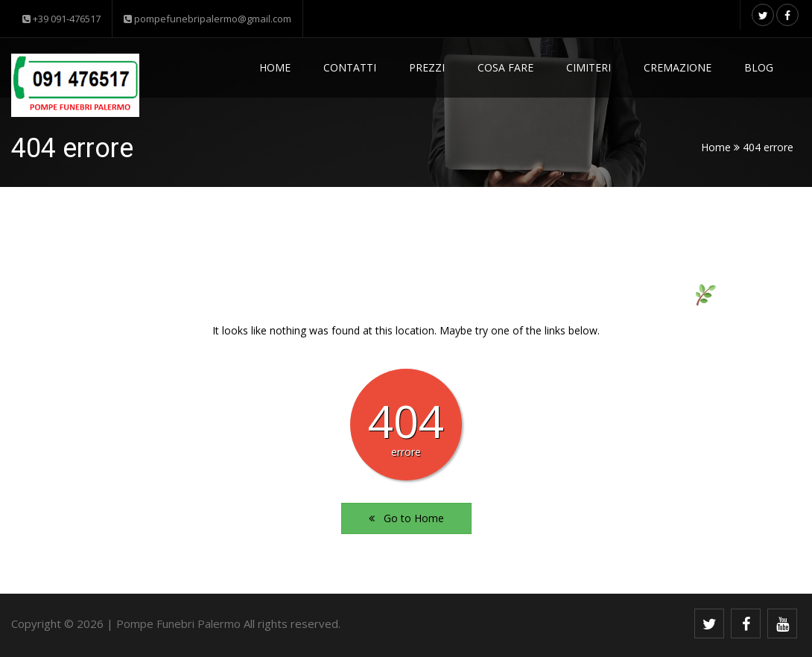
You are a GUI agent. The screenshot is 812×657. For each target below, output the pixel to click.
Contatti (350, 67)
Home (275, 67)
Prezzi (427, 67)
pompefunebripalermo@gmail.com (207, 19)
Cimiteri (589, 67)
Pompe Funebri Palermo (178, 623)
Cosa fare (505, 67)
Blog (759, 67)
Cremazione (678, 67)
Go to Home (406, 518)
